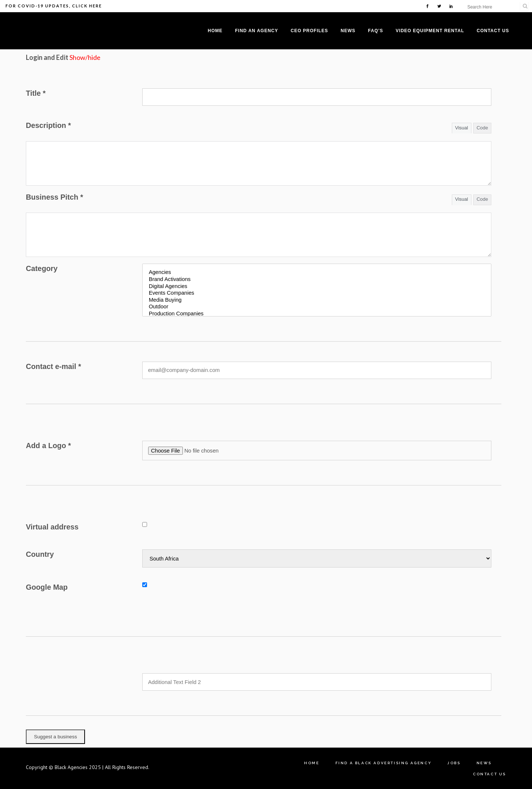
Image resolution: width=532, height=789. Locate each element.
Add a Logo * (48, 446)
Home (312, 763)
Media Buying (317, 300)
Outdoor (317, 307)
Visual (462, 128)
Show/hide (85, 57)
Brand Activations (317, 280)
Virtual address (52, 527)
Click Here (87, 6)
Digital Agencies (317, 287)
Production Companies (317, 314)
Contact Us (490, 774)
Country (40, 554)
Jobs (454, 763)
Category (42, 268)
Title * (36, 93)
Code (482, 128)
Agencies (317, 273)
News (484, 763)
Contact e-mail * (54, 366)
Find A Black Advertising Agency (384, 763)
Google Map (47, 587)
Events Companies (317, 293)
